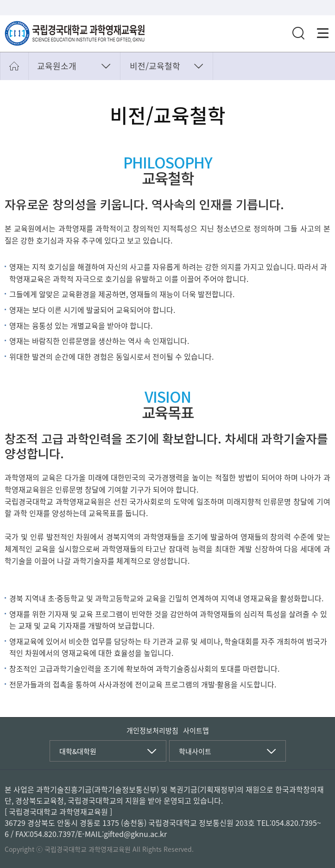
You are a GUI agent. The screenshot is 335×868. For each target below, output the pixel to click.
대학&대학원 (78, 751)
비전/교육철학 (155, 66)
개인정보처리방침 (152, 731)
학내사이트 (195, 751)
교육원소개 (57, 66)
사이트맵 (196, 731)
